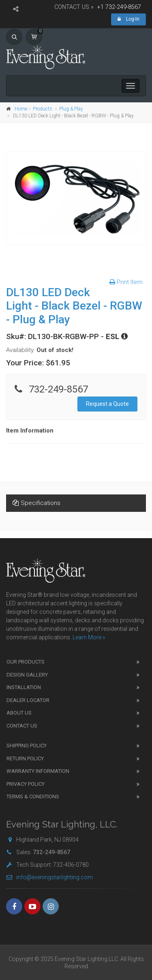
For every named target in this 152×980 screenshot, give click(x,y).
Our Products (26, 662)
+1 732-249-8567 (119, 7)
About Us (19, 713)
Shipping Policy (27, 746)
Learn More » (89, 637)
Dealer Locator (28, 700)
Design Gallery (27, 675)
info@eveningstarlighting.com (49, 877)
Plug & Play (71, 109)
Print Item (126, 282)
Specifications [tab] (36, 503)
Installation (24, 687)
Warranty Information (38, 771)
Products (43, 109)
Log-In (128, 19)
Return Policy (25, 758)
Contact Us (22, 726)
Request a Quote (107, 404)
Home (21, 109)
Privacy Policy (26, 784)
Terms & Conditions (33, 797)
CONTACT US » (74, 7)
